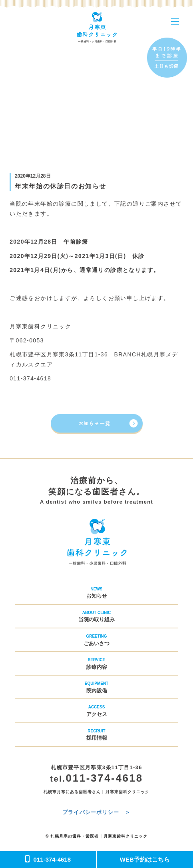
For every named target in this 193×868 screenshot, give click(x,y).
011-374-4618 (48, 859)
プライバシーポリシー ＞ (97, 812)
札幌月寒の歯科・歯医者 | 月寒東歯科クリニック (99, 836)
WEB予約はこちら (145, 859)
